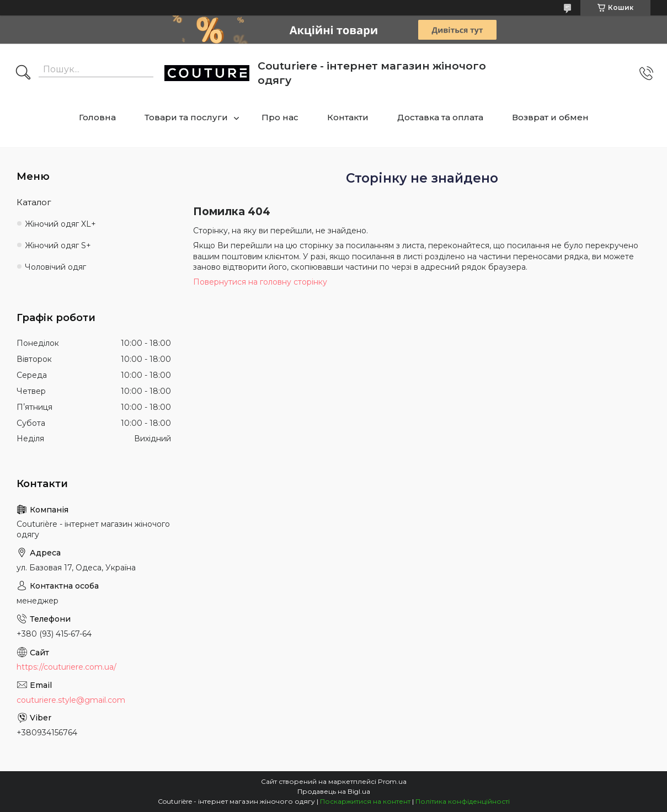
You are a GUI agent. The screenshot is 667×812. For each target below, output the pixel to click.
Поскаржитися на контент (365, 801)
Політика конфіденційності (463, 801)
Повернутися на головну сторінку (260, 282)
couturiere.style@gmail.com (71, 700)
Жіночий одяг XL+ (60, 224)
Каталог (34, 202)
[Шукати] (23, 73)
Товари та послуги (186, 117)
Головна (97, 117)
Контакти (348, 117)
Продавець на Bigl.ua (334, 791)
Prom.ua (392, 781)
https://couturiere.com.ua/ (66, 667)
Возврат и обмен (550, 117)
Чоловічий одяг (55, 267)
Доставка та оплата (440, 117)
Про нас (280, 117)
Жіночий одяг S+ (58, 245)
